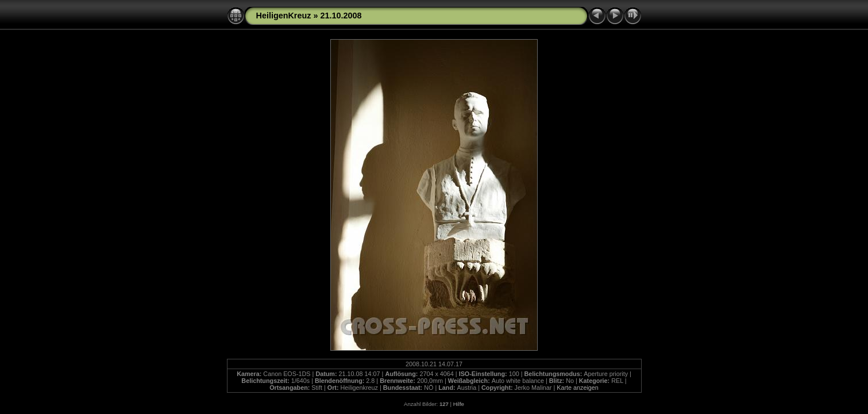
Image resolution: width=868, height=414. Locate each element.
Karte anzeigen (578, 388)
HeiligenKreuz (284, 16)
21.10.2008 (341, 16)
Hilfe (459, 404)
